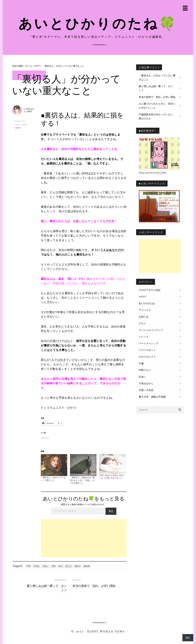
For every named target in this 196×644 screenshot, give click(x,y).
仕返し (45, 566)
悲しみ (69, 566)
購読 (111, 511)
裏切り (78, 566)
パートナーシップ (148, 343)
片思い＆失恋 (146, 390)
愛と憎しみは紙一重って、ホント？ (156, 88)
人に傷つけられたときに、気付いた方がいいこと (157, 106)
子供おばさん (146, 383)
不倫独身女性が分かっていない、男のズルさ (157, 116)
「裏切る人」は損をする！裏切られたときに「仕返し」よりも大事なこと (82, 480)
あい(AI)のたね (147, 303)
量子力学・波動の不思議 (152, 397)
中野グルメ (145, 370)
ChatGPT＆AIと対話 (150, 290)
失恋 (53, 566)
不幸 (28, 566)
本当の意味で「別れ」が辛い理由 (94, 586)
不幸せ (36, 566)
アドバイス (145, 310)
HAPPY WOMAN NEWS (106, 631)
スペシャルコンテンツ (151, 330)
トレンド (144, 337)
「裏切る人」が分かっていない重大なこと (157, 78)
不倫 (141, 363)
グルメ (142, 323)
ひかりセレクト (147, 357)
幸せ (61, 566)
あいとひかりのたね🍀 (98, 23)
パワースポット (147, 350)
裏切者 (87, 566)
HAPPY (18, 128)
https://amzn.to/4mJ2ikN (152, 173)
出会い (142, 377)
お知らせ (144, 317)
